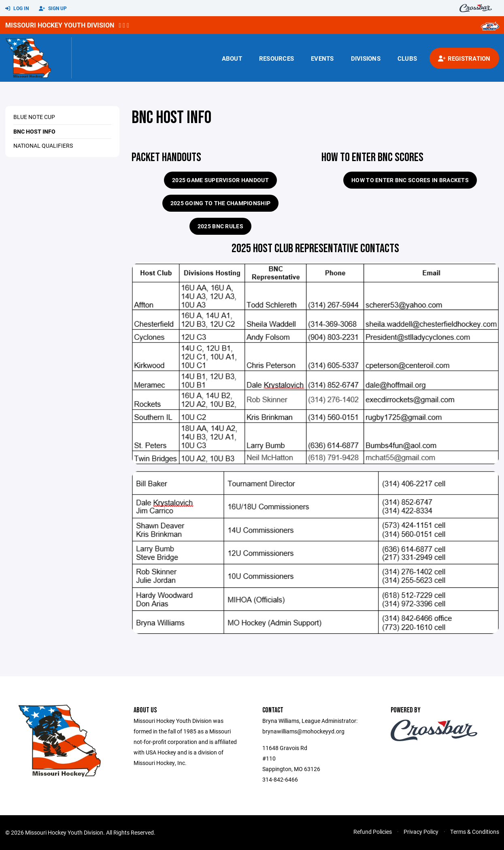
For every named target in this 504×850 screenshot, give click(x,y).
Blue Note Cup (34, 117)
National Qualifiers (43, 146)
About (232, 58)
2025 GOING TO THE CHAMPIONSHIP (220, 203)
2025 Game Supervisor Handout (220, 180)
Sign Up (53, 8)
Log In (17, 8)
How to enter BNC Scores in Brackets (410, 180)
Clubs (407, 58)
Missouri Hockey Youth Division (60, 25)
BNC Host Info (34, 131)
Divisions (366, 58)
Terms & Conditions (475, 832)
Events (322, 58)
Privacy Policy (421, 832)
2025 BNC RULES (220, 226)
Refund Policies (373, 832)
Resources (276, 58)
